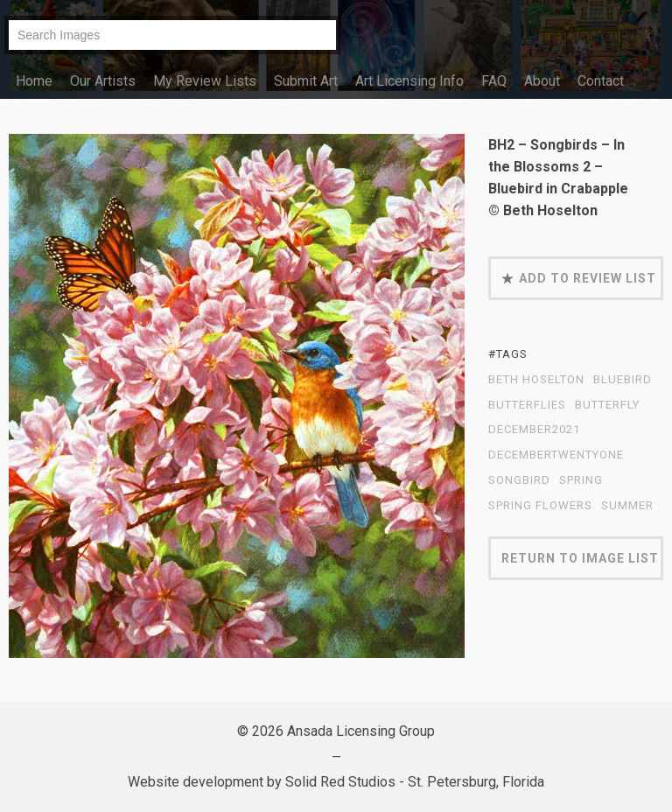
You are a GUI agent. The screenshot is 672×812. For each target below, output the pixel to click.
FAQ (494, 81)
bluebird (623, 380)
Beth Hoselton (536, 380)
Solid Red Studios (340, 782)
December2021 (534, 430)
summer (627, 506)
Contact (601, 81)
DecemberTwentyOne (556, 455)
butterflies (527, 405)
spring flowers (540, 506)
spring (581, 480)
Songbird (519, 480)
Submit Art (306, 81)
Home (34, 81)
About (542, 81)
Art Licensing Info (409, 81)
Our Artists (103, 81)
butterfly (607, 405)
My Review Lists (205, 81)
